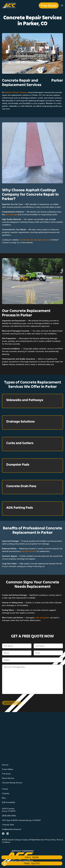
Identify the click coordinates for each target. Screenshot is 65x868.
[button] (5, 863)
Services (5, 765)
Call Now (32, 857)
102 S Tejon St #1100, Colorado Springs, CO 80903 (21, 820)
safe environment (29, 551)
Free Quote (49, 5)
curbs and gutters (42, 618)
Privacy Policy (50, 840)
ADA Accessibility (9, 802)
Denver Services (8, 778)
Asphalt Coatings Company (16, 92)
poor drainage (11, 214)
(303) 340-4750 (9, 816)
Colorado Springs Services (12, 783)
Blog (4, 798)
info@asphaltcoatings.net (12, 829)
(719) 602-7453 (8, 825)
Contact (5, 789)
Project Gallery (8, 769)
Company (6, 793)
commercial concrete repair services (34, 240)
